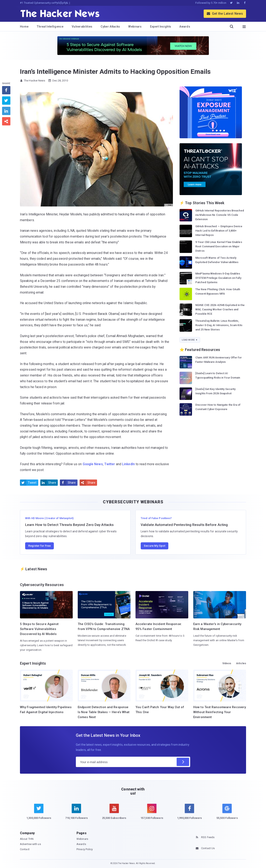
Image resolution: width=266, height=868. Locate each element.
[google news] (227, 812)
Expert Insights (161, 27)
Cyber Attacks (110, 27)
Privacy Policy (85, 849)
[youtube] (114, 814)
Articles (241, 663)
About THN (27, 839)
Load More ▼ (190, 340)
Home (24, 27)
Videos (227, 663)
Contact (25, 849)
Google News (93, 464)
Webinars (135, 27)
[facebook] (189, 814)
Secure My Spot (155, 546)
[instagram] (152, 814)
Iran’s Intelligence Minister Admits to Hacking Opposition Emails (115, 72)
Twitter (110, 464)
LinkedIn (128, 464)
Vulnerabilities (82, 27)
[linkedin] (76, 814)
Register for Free (39, 546)
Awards (185, 27)
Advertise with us (30, 844)
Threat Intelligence (50, 27)
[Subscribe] (183, 762)
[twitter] (39, 814)
